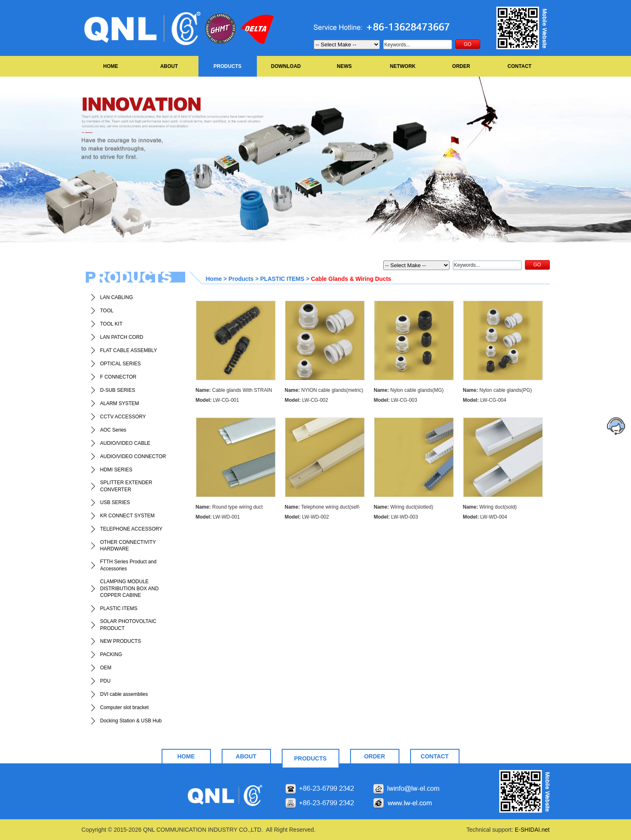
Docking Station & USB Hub (131, 721)
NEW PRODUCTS (121, 641)
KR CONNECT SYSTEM (128, 516)
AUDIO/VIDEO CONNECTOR (133, 456)
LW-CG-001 (217, 400)
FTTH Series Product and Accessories (128, 565)
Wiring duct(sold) (490, 507)
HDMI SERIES (116, 470)
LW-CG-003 (395, 400)
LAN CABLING (117, 297)
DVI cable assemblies (124, 694)
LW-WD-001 (218, 517)
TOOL (107, 311)
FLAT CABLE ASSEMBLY (129, 350)
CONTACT (520, 66)
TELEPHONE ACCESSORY (132, 529)
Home (214, 279)
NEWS (344, 66)
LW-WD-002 (307, 517)
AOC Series (113, 430)
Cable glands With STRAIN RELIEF (234, 391)
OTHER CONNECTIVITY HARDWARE (128, 546)
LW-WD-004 (485, 517)
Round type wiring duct (229, 507)
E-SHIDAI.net (532, 830)
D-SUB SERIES (118, 390)
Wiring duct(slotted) (403, 507)
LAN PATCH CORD (122, 337)
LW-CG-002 (306, 400)
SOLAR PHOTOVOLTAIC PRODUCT (128, 625)
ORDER (461, 66)
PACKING (111, 654)
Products (241, 279)
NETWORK (403, 66)
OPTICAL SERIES (121, 364)
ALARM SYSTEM (120, 403)
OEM (106, 668)
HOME (111, 66)
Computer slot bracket (125, 707)
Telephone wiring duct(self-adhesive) (323, 508)
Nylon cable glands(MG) (409, 390)
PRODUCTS (227, 66)
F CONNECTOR (118, 377)
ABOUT (169, 66)
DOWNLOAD (286, 66)
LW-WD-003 (396, 517)
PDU (105, 681)
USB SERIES (115, 502)
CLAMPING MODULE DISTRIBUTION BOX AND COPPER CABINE (129, 589)
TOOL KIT (111, 324)
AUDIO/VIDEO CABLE (125, 443)
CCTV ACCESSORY (123, 417)
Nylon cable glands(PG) (497, 390)
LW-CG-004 (485, 400)
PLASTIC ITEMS (119, 608)
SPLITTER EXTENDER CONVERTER (126, 486)
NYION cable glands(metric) (324, 390)
